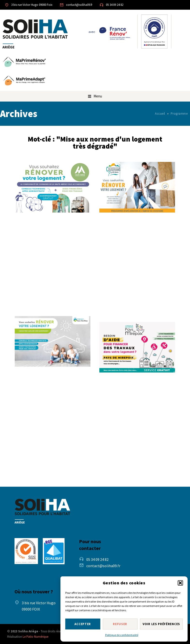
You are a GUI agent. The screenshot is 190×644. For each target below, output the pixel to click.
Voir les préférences (161, 624)
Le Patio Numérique (36, 637)
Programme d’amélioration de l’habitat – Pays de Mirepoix (128, 391)
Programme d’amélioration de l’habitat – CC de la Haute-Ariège (52, 231)
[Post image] (53, 187)
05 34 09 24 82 (115, 5)
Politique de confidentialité (122, 635)
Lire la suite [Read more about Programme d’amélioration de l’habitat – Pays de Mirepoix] (120, 456)
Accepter (83, 624)
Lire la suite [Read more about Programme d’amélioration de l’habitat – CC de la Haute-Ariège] (35, 296)
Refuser (120, 624)
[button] (180, 583)
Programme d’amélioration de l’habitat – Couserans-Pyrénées (132, 231)
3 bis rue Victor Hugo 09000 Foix (32, 5)
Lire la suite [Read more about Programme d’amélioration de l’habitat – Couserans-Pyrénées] (120, 302)
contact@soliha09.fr (79, 5)
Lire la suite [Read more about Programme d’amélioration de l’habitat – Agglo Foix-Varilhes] (35, 456)
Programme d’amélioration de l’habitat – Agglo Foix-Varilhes (48, 386)
